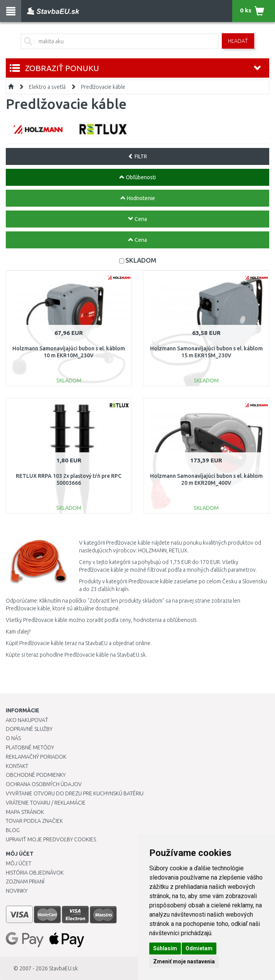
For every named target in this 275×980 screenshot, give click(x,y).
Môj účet (19, 863)
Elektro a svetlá (47, 87)
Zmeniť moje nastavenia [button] (184, 961)
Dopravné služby (29, 729)
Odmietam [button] (199, 948)
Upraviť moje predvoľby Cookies (51, 839)
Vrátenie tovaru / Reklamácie (46, 803)
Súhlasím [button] (165, 948)
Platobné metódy (30, 747)
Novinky (17, 891)
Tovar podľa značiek (34, 821)
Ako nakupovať (27, 720)
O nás (13, 738)
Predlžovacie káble (103, 87)
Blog (13, 830)
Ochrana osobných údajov (44, 784)
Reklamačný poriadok (36, 757)
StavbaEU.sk (63, 968)
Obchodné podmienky (36, 775)
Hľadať (238, 41)
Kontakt (17, 766)
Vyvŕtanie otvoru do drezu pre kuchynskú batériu (75, 793)
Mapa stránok (25, 812)
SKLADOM (141, 260)
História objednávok (35, 873)
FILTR (137, 156)
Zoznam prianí (25, 881)
